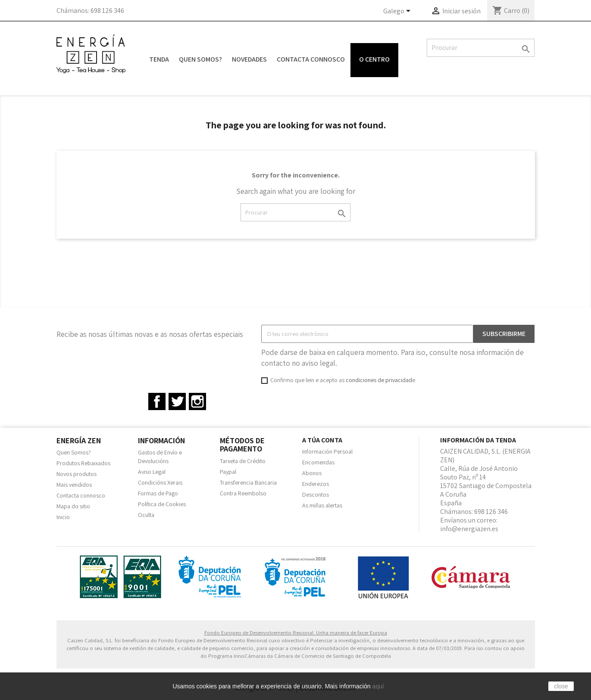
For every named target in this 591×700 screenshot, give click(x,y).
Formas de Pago (158, 493)
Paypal (228, 472)
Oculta (146, 515)
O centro (374, 59)
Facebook (157, 401)
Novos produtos (77, 474)
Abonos (312, 473)
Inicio (63, 517)
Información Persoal (327, 451)
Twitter (177, 401)
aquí (378, 686)
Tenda (159, 59)
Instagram (197, 401)
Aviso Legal (152, 472)
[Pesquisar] (481, 48)
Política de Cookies (162, 504)
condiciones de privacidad (379, 380)
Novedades (249, 59)
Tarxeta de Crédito (243, 461)
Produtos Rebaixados (83, 463)
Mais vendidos (74, 485)
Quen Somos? (200, 59)
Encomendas (318, 462)
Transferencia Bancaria (248, 482)
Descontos (316, 495)
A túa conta (322, 440)
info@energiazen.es (469, 529)
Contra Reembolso (243, 493)
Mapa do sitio (73, 506)
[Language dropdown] (398, 12)
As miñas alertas (322, 505)
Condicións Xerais (160, 482)
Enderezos (316, 484)
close (561, 686)
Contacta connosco (311, 59)
